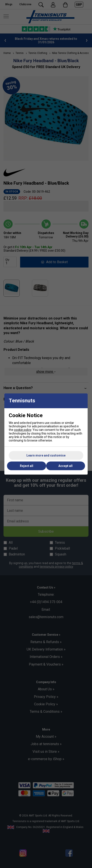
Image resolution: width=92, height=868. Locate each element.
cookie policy (23, 430)
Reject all (27, 466)
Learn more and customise (46, 455)
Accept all (65, 466)
